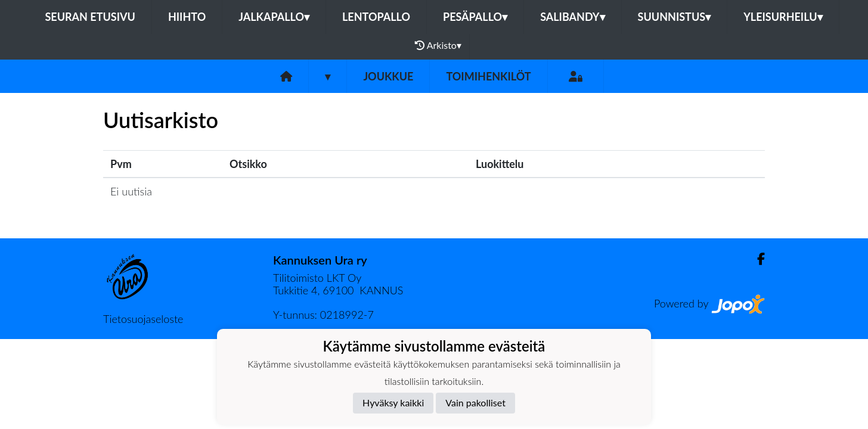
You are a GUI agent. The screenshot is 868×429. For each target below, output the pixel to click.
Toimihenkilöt (488, 76)
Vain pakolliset (475, 402)
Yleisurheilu (783, 17)
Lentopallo (376, 17)
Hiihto (187, 17)
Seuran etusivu (90, 17)
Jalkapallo (274, 17)
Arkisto (438, 45)
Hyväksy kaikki (393, 402)
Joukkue (388, 76)
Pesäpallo (475, 17)
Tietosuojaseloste (143, 319)
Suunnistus (675, 17)
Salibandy (572, 17)
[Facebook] (756, 259)
